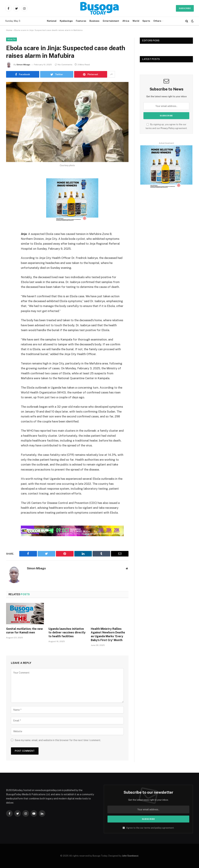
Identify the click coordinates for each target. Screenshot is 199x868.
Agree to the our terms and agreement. (148, 828)
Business (94, 21)
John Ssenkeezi (130, 856)
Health (11, 39)
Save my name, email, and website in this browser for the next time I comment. (58, 740)
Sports (146, 21)
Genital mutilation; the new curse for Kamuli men (24, 631)
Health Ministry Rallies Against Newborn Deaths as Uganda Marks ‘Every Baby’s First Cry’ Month (108, 634)
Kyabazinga (66, 21)
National (52, 21)
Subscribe (185, 8)
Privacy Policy (168, 128)
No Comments (64, 65)
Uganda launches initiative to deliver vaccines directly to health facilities (67, 633)
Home (9, 30)
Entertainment (111, 21)
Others (157, 21)
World (136, 21)
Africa (126, 21)
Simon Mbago (23, 65)
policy (158, 828)
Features (81, 21)
